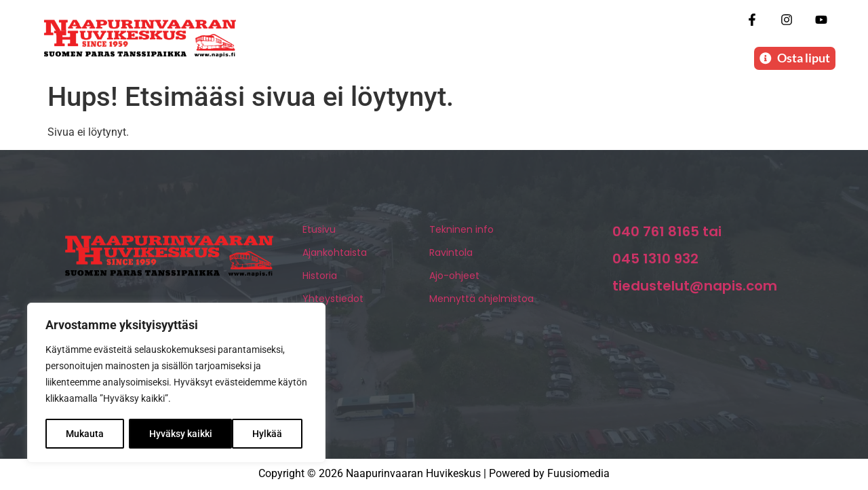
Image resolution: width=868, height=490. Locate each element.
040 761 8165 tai (667, 233)
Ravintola (451, 254)
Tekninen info (461, 231)
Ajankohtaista (335, 254)
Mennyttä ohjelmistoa (481, 300)
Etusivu (319, 231)
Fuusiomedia (578, 475)
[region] (176, 383)
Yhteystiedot (333, 300)
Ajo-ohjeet (454, 277)
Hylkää (164, 434)
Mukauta (85, 434)
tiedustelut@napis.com (695, 287)
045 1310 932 (655, 260)
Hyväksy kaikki (256, 434)
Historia (320, 277)
